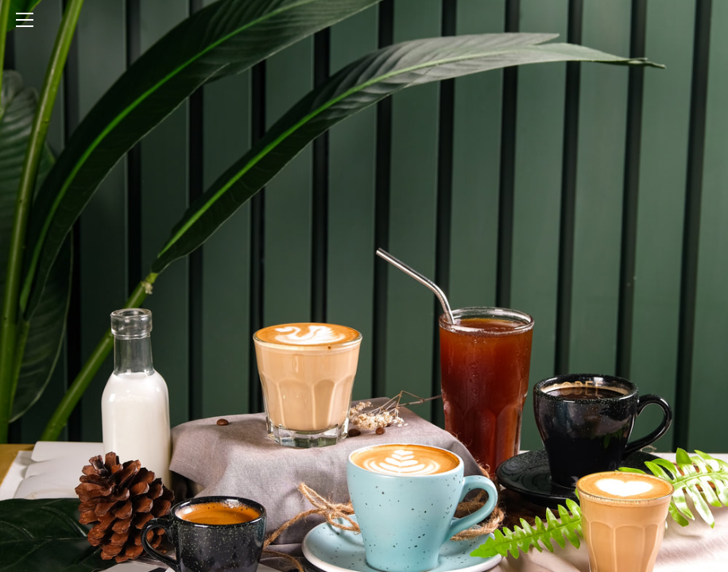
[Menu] (364, 20)
